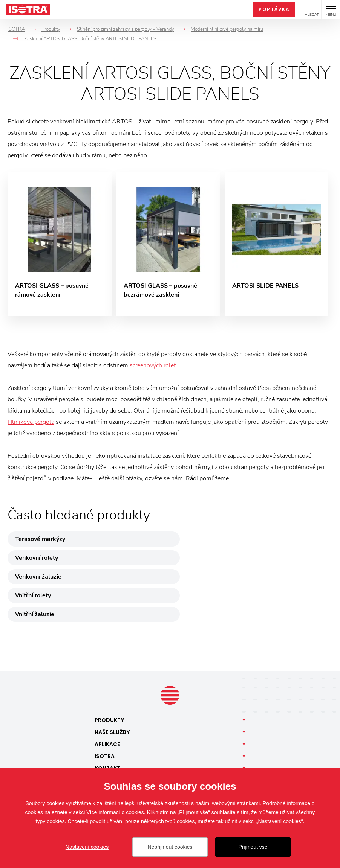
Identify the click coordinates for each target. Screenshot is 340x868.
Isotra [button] (105, 701)
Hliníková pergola (31, 423)
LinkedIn (159, 743)
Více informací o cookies (115, 812)
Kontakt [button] (107, 713)
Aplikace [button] (107, 689)
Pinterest (227, 743)
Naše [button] (112, 677)
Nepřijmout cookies (170, 847)
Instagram (136, 743)
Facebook (113, 743)
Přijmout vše (253, 847)
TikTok (181, 743)
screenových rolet (153, 367)
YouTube (204, 743)
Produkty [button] (110, 665)
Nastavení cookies (87, 847)
